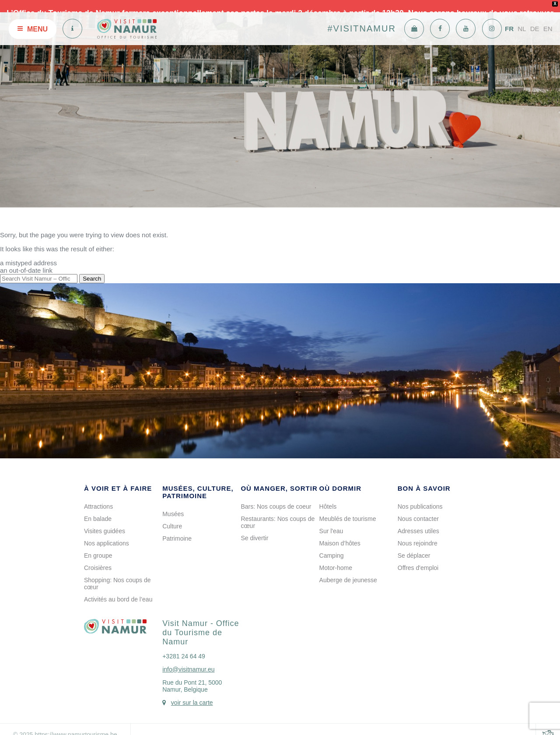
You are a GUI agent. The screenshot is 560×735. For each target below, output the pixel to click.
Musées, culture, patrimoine (198, 482)
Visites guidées (105, 521)
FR (509, 19)
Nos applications (107, 534)
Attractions (98, 497)
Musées (173, 504)
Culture (172, 517)
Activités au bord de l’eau (118, 590)
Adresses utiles (418, 521)
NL (522, 19)
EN (548, 19)
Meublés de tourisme (348, 509)
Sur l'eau (331, 521)
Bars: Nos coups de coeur (276, 497)
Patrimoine (177, 529)
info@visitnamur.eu (188, 660)
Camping (332, 546)
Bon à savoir (424, 479)
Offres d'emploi (418, 558)
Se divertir (254, 528)
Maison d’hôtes (340, 534)
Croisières (98, 558)
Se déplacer (414, 546)
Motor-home (336, 558)
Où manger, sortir (279, 479)
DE (535, 19)
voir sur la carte (192, 693)
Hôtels (328, 497)
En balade (98, 509)
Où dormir (341, 479)
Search (92, 269)
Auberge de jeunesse (348, 570)
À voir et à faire (118, 479)
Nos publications (420, 497)
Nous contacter (418, 509)
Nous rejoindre (418, 534)
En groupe (98, 546)
